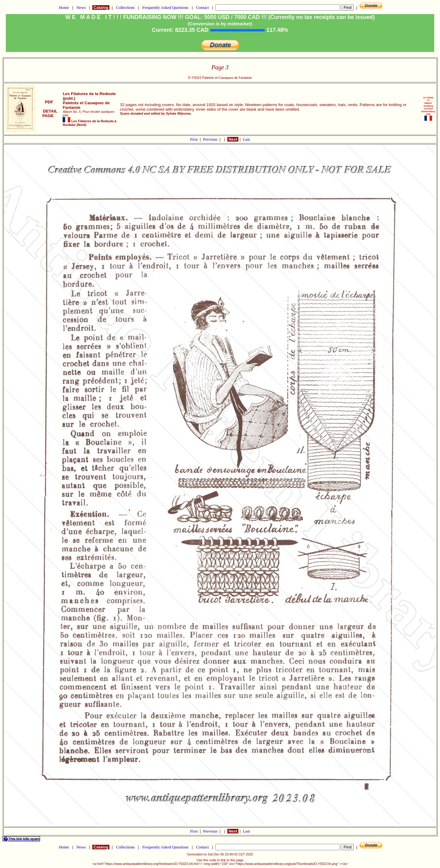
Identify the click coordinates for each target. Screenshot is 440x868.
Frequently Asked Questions (165, 7)
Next (233, 139)
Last (246, 139)
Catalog (101, 7)
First (194, 139)
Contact (202, 7)
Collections (125, 7)
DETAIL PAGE (49, 113)
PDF (49, 102)
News (81, 7)
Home (64, 7)
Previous (211, 139)
